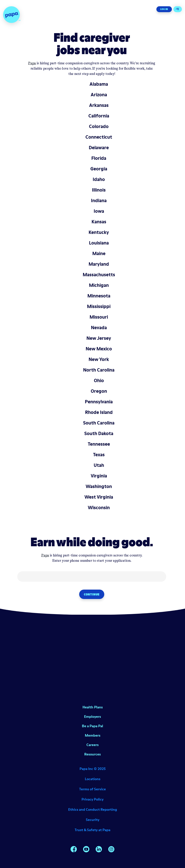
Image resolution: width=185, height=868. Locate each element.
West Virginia (99, 497)
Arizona (99, 95)
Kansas (99, 222)
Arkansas (99, 105)
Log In (164, 9)
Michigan (99, 285)
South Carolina (99, 423)
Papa (32, 63)
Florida (99, 158)
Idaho (99, 179)
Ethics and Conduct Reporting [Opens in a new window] (93, 809)
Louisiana (99, 243)
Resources (92, 754)
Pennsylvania (99, 402)
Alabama (99, 84)
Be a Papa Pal (92, 726)
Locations (93, 779)
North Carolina (99, 370)
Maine (99, 253)
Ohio (99, 380)
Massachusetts (99, 275)
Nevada (99, 328)
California (99, 116)
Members (93, 735)
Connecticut (99, 137)
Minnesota (99, 296)
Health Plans (93, 707)
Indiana (99, 200)
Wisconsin (99, 508)
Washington (99, 486)
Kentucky (99, 232)
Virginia (99, 476)
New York (99, 359)
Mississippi (99, 306)
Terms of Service (92, 789)
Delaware (99, 148)
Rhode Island (99, 412)
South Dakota (99, 433)
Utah (99, 465)
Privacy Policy (92, 799)
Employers (92, 717)
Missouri (99, 317)
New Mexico (99, 349)
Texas (99, 455)
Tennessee (99, 444)
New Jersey (99, 338)
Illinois (99, 190)
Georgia (99, 169)
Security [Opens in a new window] (93, 820)
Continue (92, 594)
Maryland (99, 264)
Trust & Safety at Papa (92, 830)
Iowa (99, 211)
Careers (92, 745)
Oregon (99, 391)
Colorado (99, 126)
